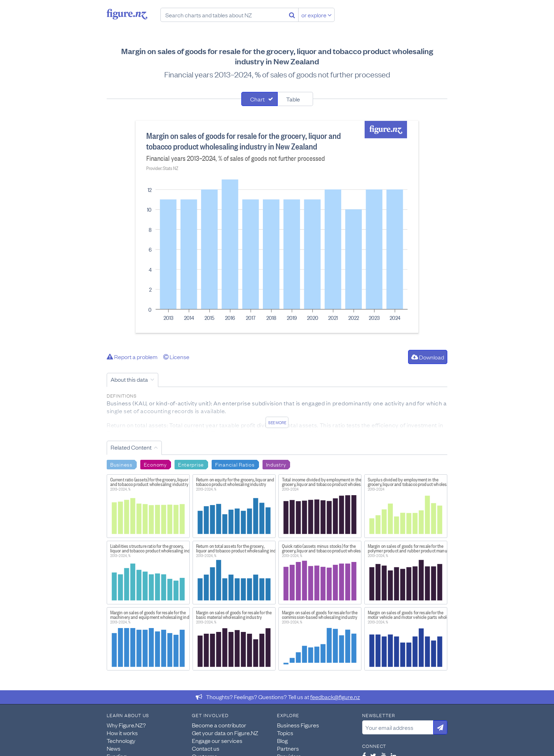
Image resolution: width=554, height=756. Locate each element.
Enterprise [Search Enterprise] (191, 464)
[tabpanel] (277, 227)
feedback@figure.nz (335, 697)
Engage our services (217, 740)
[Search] (292, 15)
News (114, 748)
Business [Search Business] (121, 464)
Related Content (131, 447)
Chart (257, 99)
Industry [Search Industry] (276, 464)
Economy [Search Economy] (155, 464)
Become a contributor (219, 725)
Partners (288, 748)
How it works (122, 733)
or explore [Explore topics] (317, 15)
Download (428, 357)
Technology (121, 740)
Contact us (206, 748)
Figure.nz (127, 14)
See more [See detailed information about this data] (277, 422)
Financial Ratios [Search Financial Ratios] (235, 464)
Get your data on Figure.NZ (225, 733)
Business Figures (298, 725)
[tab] (260, 99)
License (176, 357)
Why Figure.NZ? (126, 725)
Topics (285, 733)
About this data (129, 379)
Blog (282, 740)
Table (293, 99)
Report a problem (132, 357)
